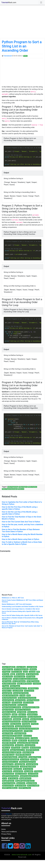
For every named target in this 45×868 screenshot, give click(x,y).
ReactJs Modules (32, 783)
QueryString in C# (32, 715)
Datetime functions (19, 677)
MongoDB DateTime (25, 779)
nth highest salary (8, 669)
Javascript (32, 672)
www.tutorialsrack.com (22, 855)
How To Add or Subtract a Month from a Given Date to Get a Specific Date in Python (22, 543)
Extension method (17, 672)
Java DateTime (25, 760)
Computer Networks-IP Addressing (12, 736)
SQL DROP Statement (33, 681)
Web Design (25, 748)
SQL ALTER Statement (19, 681)
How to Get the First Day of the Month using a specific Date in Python (20, 508)
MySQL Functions (8, 677)
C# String (22, 696)
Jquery (25, 672)
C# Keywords (38, 771)
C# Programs (6, 672)
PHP (38, 672)
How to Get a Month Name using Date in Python (21, 539)
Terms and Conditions (9, 832)
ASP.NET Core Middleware (10, 788)
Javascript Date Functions (21, 693)
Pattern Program (15, 686)
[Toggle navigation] (41, 2)
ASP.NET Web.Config (8, 755)
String (29, 696)
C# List (5, 779)
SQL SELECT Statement (9, 684)
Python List (21, 489)
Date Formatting (7, 719)
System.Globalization (36, 719)
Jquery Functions (20, 700)
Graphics (15, 715)
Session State (6, 741)
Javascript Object (20, 764)
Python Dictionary (16, 724)
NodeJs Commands (21, 774)
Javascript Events (30, 745)
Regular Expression (8, 710)
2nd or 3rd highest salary (21, 669)
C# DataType (26, 724)
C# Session (34, 738)
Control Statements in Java (10, 762)
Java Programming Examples (11, 760)
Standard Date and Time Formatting (12, 731)
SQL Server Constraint (9, 783)
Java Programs (23, 757)
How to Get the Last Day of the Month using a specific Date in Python (20, 513)
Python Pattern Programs (29, 722)
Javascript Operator (32, 764)
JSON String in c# (33, 688)
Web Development (35, 748)
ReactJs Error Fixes (8, 786)
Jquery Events (19, 745)
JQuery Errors (18, 769)
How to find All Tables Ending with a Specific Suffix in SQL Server (22, 615)
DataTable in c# (7, 691)
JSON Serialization (34, 741)
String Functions (22, 705)
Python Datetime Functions (19, 717)
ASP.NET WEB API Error (9, 743)
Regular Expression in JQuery (31, 707)
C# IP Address (28, 731)
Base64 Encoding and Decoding (29, 776)
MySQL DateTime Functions (10, 696)
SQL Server (6, 674)
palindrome (33, 669)
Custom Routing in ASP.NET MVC (12, 752)
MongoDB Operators (8, 781)
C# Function (35, 724)
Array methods (29, 771)
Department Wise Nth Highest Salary (28, 743)
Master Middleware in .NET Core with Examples (17, 604)
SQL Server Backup (21, 786)
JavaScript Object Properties (11, 767)
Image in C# (22, 715)
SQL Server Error (28, 769)
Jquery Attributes (18, 691)
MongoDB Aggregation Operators (25, 781)
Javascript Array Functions (10, 729)
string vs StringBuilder (9, 667)
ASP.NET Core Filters (25, 788)
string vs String (21, 667)
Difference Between (8, 745)
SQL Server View (7, 771)
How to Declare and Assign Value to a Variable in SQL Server (21, 609)
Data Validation (22, 712)
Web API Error (23, 741)
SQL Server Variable (33, 786)
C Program (6, 686)
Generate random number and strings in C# (15, 688)
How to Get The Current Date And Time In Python (21, 522)
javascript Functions (8, 700)
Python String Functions (9, 705)
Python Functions (33, 487)
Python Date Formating (34, 717)
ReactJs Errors (21, 783)
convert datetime (32, 667)
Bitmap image (6, 715)
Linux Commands (33, 774)
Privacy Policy (6, 834)
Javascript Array (18, 771)
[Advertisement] (22, 23)
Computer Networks (20, 733)
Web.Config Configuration (10, 757)
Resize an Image (32, 712)
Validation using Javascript (23, 710)
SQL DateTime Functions (9, 698)
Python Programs (23, 487)
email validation (7, 679)
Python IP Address (8, 733)
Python (25, 56)
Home (3, 829)
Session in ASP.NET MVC (22, 738)
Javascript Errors (7, 769)
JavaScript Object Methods (28, 767)
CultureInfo (26, 719)
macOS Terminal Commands (11, 776)
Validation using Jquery (9, 712)
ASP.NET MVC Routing (32, 750)
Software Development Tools (27, 762)
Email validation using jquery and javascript (25, 679)
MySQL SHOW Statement (24, 684)
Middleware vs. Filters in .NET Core (13, 598)
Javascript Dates (7, 693)
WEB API (14, 741)
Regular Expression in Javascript (12, 707)
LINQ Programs (7, 681)
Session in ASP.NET (8, 738)
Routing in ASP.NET (28, 752)
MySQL (13, 674)
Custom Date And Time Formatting (29, 729)
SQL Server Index (13, 779)
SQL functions (20, 674)
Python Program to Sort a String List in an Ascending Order (22, 46)
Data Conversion (29, 691)
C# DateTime (37, 684)
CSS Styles (6, 750)
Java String (34, 760)
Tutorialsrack (8, 56)
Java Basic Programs (35, 757)
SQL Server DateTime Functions (27, 698)
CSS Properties (16, 748)
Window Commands (8, 774)
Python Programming (13, 487)
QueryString (6, 717)
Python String (6, 703)
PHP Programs (31, 677)
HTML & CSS (6, 748)
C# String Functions (8, 726)
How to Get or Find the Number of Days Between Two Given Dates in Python (21, 530)
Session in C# (28, 736)
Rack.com (7, 814)
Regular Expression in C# (17, 750)
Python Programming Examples (10, 489)
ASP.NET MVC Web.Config (23, 755)
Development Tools (8, 764)
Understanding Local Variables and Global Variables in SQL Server (22, 607)
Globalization (17, 719)
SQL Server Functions (32, 674)
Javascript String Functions (23, 726)
